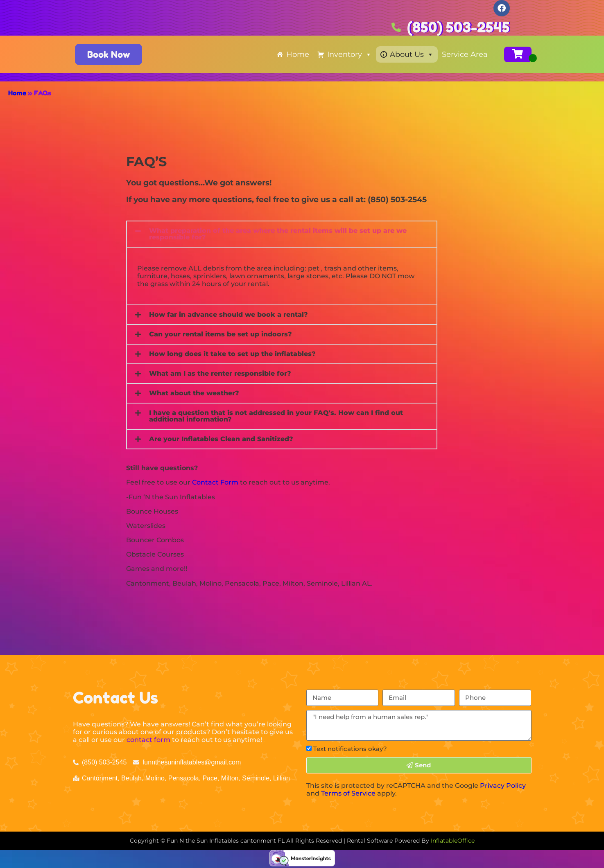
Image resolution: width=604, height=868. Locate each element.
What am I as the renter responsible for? (220, 373)
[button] (282, 234)
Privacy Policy (503, 786)
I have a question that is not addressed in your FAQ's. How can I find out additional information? (276, 416)
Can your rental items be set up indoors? (221, 334)
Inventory (350, 54)
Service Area (465, 54)
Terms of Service (348, 793)
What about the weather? (194, 393)
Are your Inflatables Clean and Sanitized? (221, 439)
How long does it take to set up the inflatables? (232, 354)
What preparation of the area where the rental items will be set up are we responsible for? (278, 234)
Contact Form (215, 482)
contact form (148, 740)
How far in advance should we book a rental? (228, 315)
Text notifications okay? (350, 749)
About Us (412, 54)
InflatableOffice (453, 841)
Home (298, 54)
